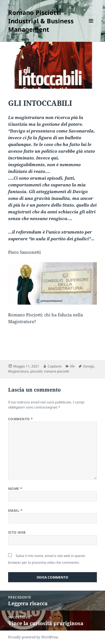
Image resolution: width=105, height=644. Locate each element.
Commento (21, 419)
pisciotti (36, 371)
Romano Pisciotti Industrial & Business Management (41, 21)
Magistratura (18, 371)
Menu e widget (91, 27)
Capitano (55, 366)
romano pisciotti (57, 371)
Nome (15, 489)
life (72, 366)
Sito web (17, 532)
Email (15, 511)
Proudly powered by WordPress (33, 637)
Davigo (89, 366)
